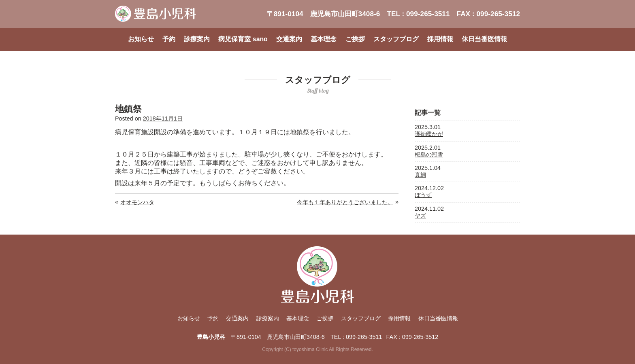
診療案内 (197, 39)
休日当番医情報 (484, 39)
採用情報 (440, 39)
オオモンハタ (137, 202)
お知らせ (141, 39)
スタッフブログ (396, 39)
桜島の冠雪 (429, 154)
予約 (169, 39)
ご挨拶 (355, 39)
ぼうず (423, 195)
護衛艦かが (429, 134)
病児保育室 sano (243, 39)
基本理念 (324, 39)
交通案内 (289, 39)
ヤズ (420, 216)
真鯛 (420, 175)
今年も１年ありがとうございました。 (345, 202)
